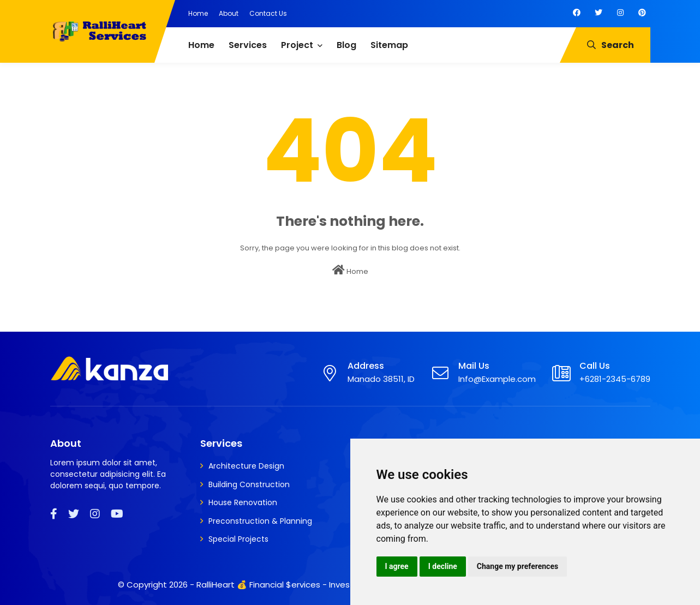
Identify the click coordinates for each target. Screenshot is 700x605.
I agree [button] (397, 566)
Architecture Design (246, 466)
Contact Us (268, 13)
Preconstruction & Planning (260, 521)
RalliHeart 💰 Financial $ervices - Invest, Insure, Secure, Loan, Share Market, (347, 585)
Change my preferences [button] (517, 566)
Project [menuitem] (297, 45)
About (229, 13)
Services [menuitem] (248, 45)
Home (198, 13)
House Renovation (243, 502)
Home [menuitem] (201, 45)
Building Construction (249, 484)
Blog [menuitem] (346, 45)
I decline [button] (443, 566)
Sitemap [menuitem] (389, 45)
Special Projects (238, 539)
